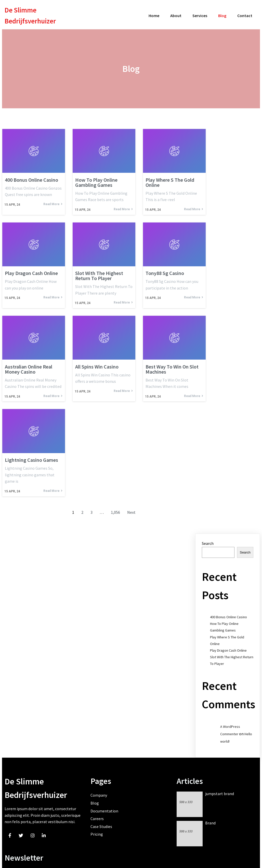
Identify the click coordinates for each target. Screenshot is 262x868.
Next (131, 509)
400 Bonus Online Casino (228, 614)
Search (208, 540)
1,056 (115, 509)
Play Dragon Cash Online (228, 647)
